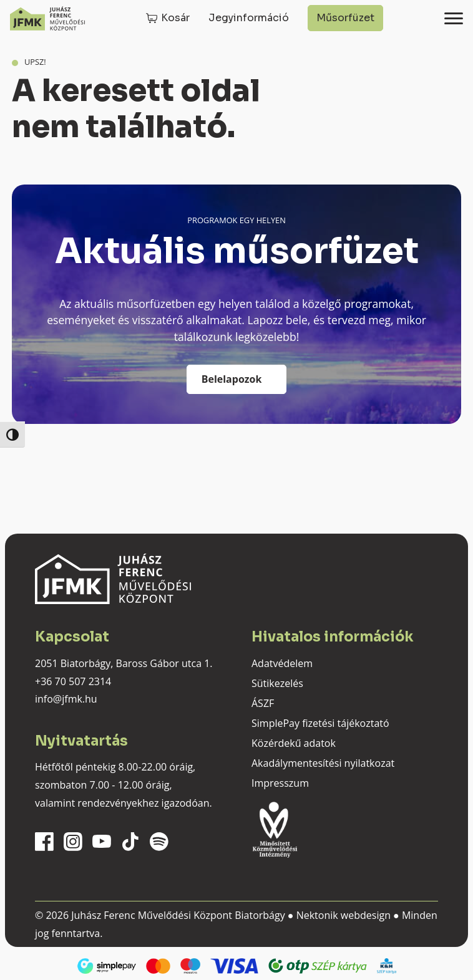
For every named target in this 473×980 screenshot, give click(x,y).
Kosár (175, 18)
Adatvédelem (282, 663)
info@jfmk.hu (66, 699)
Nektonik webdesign (344, 915)
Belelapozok (232, 379)
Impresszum (280, 783)
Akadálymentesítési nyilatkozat (323, 763)
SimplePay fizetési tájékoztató (320, 723)
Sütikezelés (277, 683)
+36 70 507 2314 (73, 681)
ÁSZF (263, 703)
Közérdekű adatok (294, 743)
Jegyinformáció (249, 18)
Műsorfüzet (345, 18)
